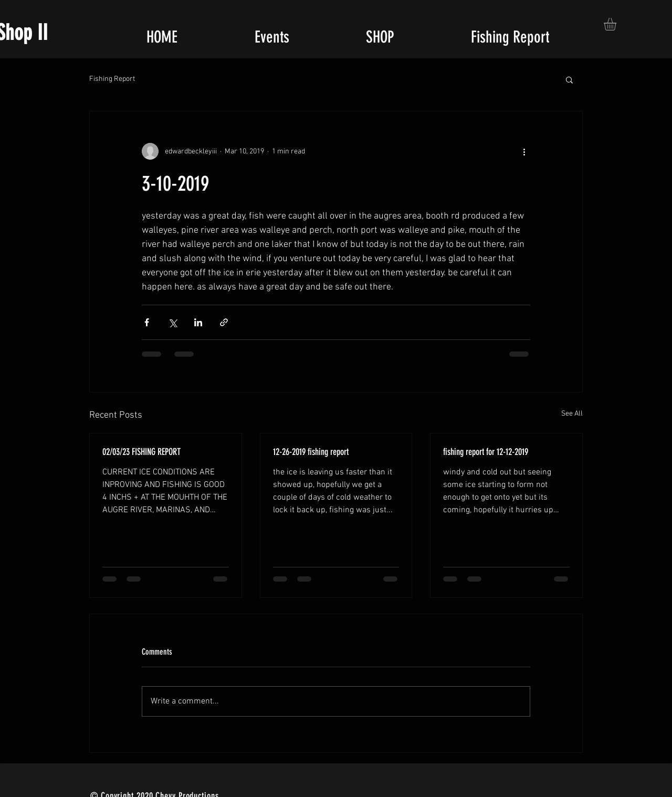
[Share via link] (224, 322)
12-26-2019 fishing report (311, 452)
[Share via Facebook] (147, 322)
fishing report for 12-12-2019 (486, 452)
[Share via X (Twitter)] (172, 322)
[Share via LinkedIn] (198, 322)
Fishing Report (112, 79)
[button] (617, 24)
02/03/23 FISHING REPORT (141, 452)
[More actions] (524, 151)
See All (572, 414)
